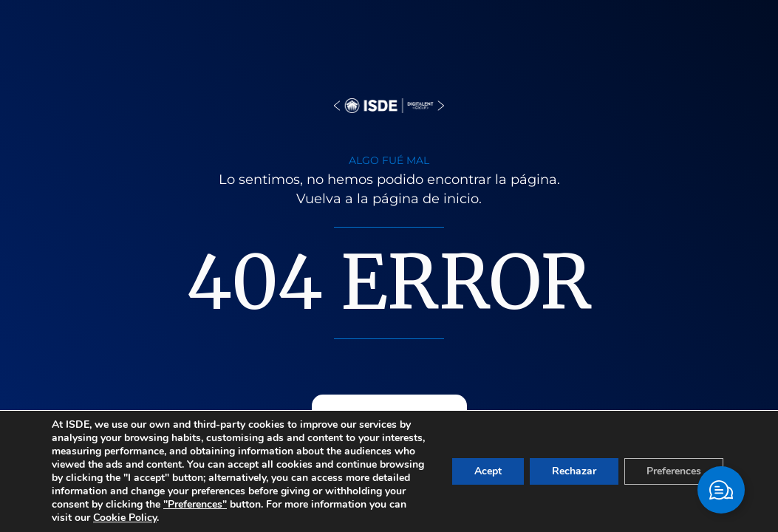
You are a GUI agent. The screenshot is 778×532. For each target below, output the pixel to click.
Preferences (674, 471)
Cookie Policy (125, 518)
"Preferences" (195, 505)
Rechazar (574, 471)
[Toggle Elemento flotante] (721, 490)
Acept (488, 471)
